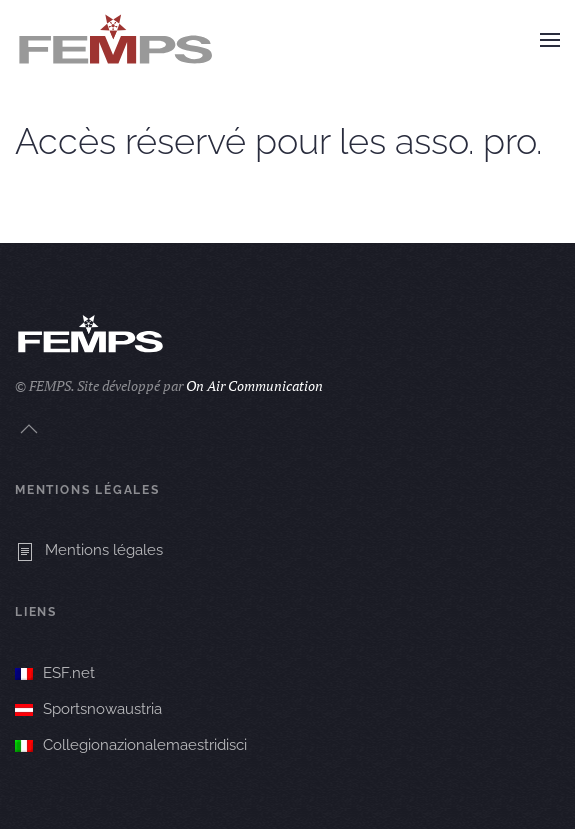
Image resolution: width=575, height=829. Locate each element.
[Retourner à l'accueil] (115, 40)
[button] (550, 40)
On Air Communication (254, 385)
